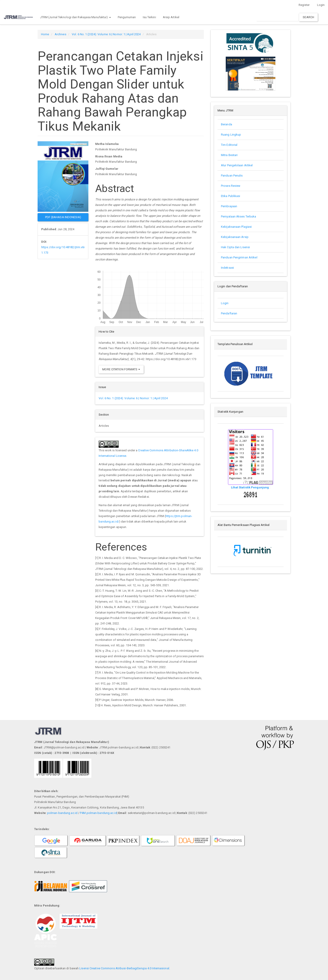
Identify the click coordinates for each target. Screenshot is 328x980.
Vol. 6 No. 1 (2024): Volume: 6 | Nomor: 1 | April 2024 (106, 34)
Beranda (227, 124)
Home (45, 34)
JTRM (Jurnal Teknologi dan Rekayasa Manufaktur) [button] (76, 17)
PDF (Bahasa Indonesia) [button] (63, 217)
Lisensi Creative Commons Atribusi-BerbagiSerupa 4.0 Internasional (124, 968)
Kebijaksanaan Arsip (235, 237)
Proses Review (231, 186)
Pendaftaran (229, 313)
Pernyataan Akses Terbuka (238, 216)
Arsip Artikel (171, 17)
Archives (60, 34)
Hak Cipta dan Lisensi (235, 247)
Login (321, 5)
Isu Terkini (149, 17)
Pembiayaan (229, 206)
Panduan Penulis (232, 176)
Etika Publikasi (231, 196)
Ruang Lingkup (231, 135)
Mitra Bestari (229, 155)
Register (304, 5)
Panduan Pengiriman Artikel (239, 257)
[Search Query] (278, 17)
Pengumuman (127, 17)
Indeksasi (227, 268)
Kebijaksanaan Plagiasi (236, 227)
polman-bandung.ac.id (62, 813)
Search (308, 17)
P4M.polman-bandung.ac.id (98, 813)
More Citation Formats (121, 369)
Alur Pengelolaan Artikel (237, 165)
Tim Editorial (229, 145)
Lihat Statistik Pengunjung (250, 487)
